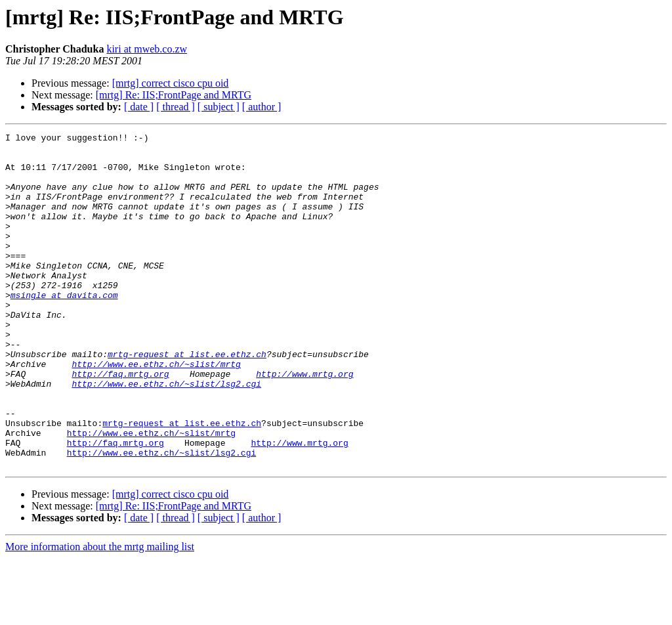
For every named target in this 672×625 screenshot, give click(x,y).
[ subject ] (219, 107)
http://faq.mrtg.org (120, 423)
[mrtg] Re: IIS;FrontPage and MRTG (174, 95)
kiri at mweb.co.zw (147, 49)
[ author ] (262, 107)
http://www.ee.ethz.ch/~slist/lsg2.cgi (166, 435)
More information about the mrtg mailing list (100, 614)
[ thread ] (176, 107)
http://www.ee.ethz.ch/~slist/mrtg (156, 411)
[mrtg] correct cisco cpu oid (171, 83)
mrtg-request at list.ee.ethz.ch (187, 399)
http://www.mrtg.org (304, 423)
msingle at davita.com (64, 328)
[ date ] (139, 107)
